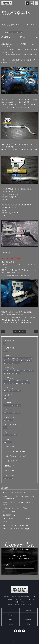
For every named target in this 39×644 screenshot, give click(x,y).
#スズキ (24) (8, 410)
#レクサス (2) (9, 348)
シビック (12, 391)
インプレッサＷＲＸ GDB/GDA (13, 371)
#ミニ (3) (7, 439)
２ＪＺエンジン (17, 381)
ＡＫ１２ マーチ (9, 363)
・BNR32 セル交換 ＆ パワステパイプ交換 (16, 518)
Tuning (11, 620)
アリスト (6, 383)
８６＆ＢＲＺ (8, 381)
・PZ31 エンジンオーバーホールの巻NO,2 (15, 508)
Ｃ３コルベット (8, 420)
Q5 (5, 343)
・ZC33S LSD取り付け (9, 515)
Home (10, 610)
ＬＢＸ (6, 351)
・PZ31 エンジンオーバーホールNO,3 (14, 493)
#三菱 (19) (7, 402)
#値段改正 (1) (9, 466)
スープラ (27, 383)
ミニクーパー (8, 442)
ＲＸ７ (6, 398)
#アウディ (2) (9, 340)
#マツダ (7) (8, 395)
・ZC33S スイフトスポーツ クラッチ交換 (16, 529)
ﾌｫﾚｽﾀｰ (18, 373)
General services (29, 615)
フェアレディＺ (21, 358)
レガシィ (12, 373)
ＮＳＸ (6, 391)
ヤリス (12, 383)
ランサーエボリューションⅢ (12, 405)
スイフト (17, 413)
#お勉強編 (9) (9, 470)
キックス (17, 363)
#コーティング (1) (10, 461)
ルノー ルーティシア (10, 435)
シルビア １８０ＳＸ (19, 361)
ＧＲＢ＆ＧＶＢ (29, 371)
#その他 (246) (9, 475)
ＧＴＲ (29, 361)
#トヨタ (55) (8, 378)
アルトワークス (8, 413)
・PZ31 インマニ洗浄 (9, 511)
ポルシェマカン (8, 478)
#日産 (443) (8, 355)
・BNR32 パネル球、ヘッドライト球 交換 (16, 525)
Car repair (11, 615)
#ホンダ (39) (8, 388)
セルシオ (26, 381)
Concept (29, 610)
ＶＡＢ (6, 373)
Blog (29, 624)
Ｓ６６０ (18, 391)
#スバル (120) (9, 368)
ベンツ (6, 427)
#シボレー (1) (9, 417)
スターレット (19, 383)
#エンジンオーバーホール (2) (14, 451)
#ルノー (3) (8, 432)
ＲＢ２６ (29, 358)
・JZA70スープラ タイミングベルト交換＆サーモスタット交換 (20, 503)
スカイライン (8, 361)
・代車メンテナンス (8, 522)
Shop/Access (28, 620)
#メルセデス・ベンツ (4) (13, 424)
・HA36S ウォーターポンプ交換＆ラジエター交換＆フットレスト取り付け (20, 497)
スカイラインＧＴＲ (16, 32)
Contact (11, 624)
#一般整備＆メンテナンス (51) (15, 456)
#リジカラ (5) (9, 446)
